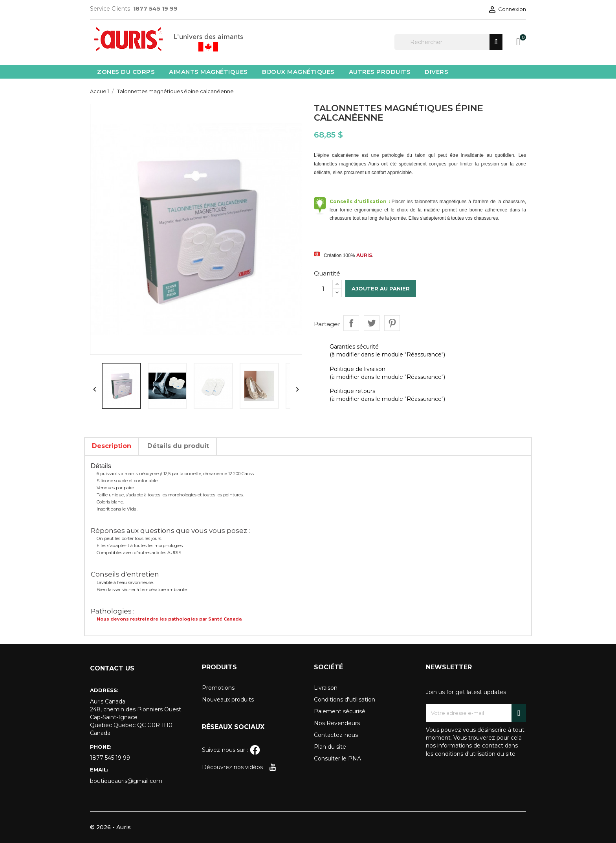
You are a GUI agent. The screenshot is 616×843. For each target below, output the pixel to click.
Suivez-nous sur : (231, 750)
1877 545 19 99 (110, 758)
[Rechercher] (448, 42)
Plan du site (330, 747)
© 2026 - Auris (110, 827)
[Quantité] (323, 288)
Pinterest (392, 323)
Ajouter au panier (381, 288)
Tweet (372, 323)
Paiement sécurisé (340, 711)
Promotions (218, 688)
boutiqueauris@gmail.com (126, 781)
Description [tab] (112, 446)
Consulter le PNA (337, 759)
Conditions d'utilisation (345, 700)
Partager (351, 323)
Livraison (326, 688)
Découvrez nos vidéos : (240, 767)
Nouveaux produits (228, 700)
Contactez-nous (336, 735)
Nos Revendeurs (337, 723)
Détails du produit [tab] (178, 446)
